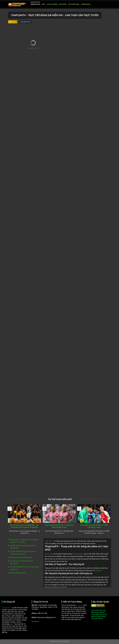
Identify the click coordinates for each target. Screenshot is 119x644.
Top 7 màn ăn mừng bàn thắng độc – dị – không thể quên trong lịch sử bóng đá (24, 526)
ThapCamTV (49, 554)
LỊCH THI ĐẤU (52, 4)
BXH (43, 4)
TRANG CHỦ (35, 4)
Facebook (35, 621)
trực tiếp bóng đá (78, 554)
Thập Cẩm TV (49, 541)
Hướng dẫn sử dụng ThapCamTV (21, 557)
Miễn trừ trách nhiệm (98, 617)
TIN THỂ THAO (74, 4)
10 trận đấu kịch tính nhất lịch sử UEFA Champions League (94, 526)
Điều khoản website (98, 612)
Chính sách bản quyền (99, 614)
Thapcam (79, 605)
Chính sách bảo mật (98, 610)
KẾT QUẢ (63, 4)
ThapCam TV (7, 608)
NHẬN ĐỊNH (86, 4)
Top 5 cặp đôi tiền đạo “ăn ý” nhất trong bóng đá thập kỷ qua (59, 526)
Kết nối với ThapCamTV (18, 573)
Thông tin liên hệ (97, 619)
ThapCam (98, 570)
